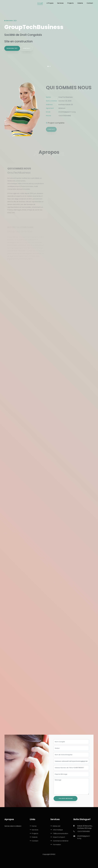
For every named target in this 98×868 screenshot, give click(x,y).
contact (27, 48)
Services (34, 830)
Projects (34, 833)
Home (33, 826)
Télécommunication (59, 833)
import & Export (58, 837)
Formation (56, 845)
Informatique (57, 830)
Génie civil (55, 826)
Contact (51, 131)
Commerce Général (59, 841)
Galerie (34, 837)
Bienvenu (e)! (12, 48)
